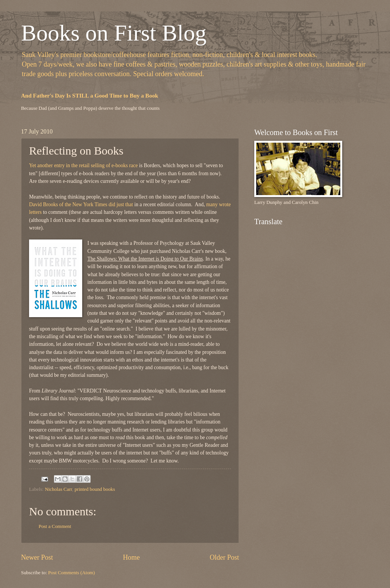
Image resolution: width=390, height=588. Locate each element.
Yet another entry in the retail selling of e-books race (83, 165)
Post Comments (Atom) (71, 573)
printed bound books (95, 489)
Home (131, 557)
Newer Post (37, 557)
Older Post (224, 557)
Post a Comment (55, 526)
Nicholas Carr (58, 489)
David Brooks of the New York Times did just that (81, 204)
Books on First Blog (114, 33)
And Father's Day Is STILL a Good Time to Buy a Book (90, 96)
